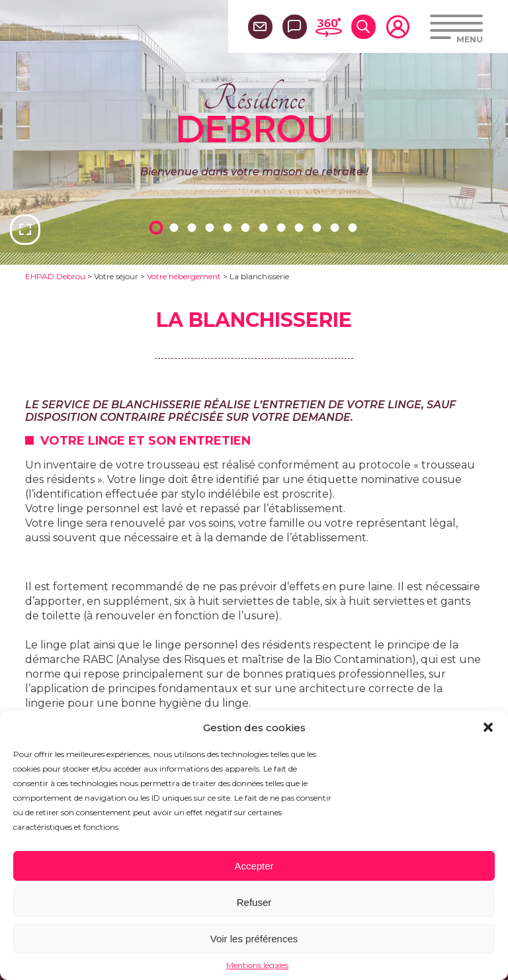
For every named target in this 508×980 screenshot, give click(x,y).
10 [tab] (319, 227)
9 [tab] (301, 227)
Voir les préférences (254, 939)
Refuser (254, 902)
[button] (488, 727)
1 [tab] (158, 227)
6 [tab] (247, 227)
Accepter (254, 866)
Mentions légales (257, 965)
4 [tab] (212, 227)
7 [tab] (265, 227)
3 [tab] (194, 227)
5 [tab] (230, 227)
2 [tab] (176, 227)
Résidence (254, 112)
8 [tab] (283, 227)
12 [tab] (355, 227)
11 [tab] (337, 227)
